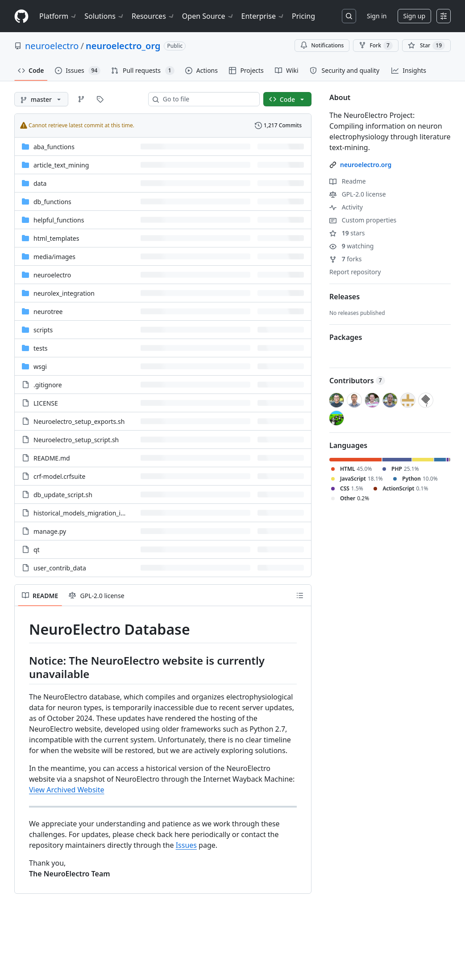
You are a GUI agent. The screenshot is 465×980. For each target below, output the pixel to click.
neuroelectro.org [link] (366, 165)
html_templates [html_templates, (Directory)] (56, 238)
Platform (58, 16)
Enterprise (263, 16)
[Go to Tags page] (100, 99)
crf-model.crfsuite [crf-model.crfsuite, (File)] (60, 476)
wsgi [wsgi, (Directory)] (40, 366)
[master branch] (41, 99)
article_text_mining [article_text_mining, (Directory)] (61, 165)
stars (347, 233)
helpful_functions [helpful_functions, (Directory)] (59, 220)
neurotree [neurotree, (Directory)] (48, 312)
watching (351, 246)
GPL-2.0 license (358, 194)
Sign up (414, 16)
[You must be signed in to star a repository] (426, 46)
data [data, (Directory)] (40, 183)
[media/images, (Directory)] (54, 257)
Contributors (357, 381)
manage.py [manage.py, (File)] (50, 531)
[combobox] (208, 99)
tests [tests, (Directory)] (40, 348)
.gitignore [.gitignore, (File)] (48, 385)
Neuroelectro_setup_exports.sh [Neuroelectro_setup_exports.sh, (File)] (79, 421)
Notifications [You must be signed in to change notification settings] (322, 45)
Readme (348, 181)
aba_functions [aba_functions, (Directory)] (54, 147)
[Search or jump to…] (349, 16)
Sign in (377, 16)
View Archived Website (67, 790)
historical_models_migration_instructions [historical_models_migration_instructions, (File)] (93, 513)
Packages (346, 337)
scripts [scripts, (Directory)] (43, 330)
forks (346, 259)
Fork (376, 46)
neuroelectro (52, 46)
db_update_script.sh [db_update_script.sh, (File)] (63, 495)
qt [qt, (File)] (37, 550)
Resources (153, 16)
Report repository (355, 272)
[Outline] (300, 595)
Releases (345, 297)
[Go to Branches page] (81, 99)
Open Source (208, 16)
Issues (186, 845)
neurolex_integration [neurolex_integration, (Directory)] (64, 293)
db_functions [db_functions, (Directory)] (52, 202)
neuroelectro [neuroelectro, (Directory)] (52, 275)
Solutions (104, 16)
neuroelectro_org (123, 46)
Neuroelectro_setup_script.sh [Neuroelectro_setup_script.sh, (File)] (76, 440)
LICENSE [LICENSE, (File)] (46, 403)
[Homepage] (21, 16)
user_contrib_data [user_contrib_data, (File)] (60, 568)
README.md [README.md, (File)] (52, 458)
